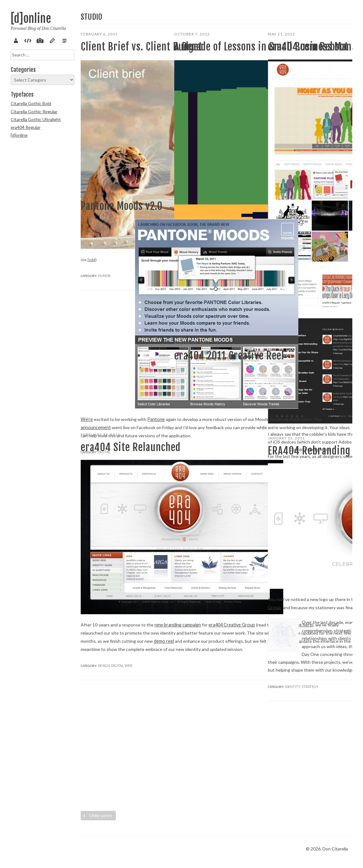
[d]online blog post (214, 497)
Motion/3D (221, 536)
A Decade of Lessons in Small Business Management (215, 59)
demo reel (123, 602)
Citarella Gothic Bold (31, 103)
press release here (131, 562)
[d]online (31, 19)
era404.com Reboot (308, 47)
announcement (96, 351)
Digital (291, 402)
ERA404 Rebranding (309, 451)
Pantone (155, 327)
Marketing (307, 402)
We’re (87, 327)
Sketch (49, 40)
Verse (60, 40)
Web (321, 402)
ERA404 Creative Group (233, 442)
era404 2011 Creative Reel (202, 362)
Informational (204, 307)
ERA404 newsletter (232, 473)
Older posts (97, 815)
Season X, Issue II (193, 481)
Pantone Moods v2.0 (122, 206)
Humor (104, 158)
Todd (91, 142)
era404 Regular (26, 127)
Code (27, 40)
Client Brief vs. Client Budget (112, 53)
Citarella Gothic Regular (34, 112)
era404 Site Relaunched (105, 453)
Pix (38, 40)
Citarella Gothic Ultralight (36, 119)
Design (104, 650)
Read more (187, 291)
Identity (292, 778)
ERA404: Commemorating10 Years (209, 489)
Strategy (238, 536)
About (16, 40)
